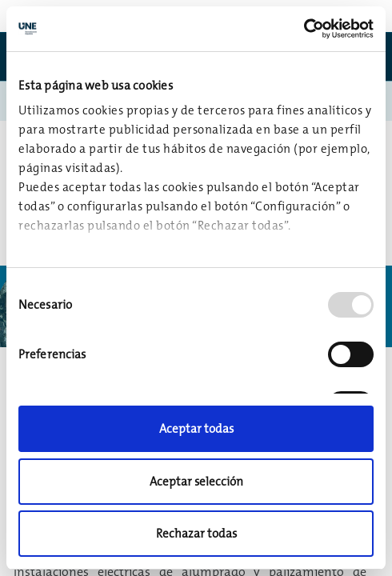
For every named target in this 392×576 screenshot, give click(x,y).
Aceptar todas (196, 428)
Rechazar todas (196, 533)
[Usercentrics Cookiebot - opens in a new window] (304, 29)
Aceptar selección (196, 481)
